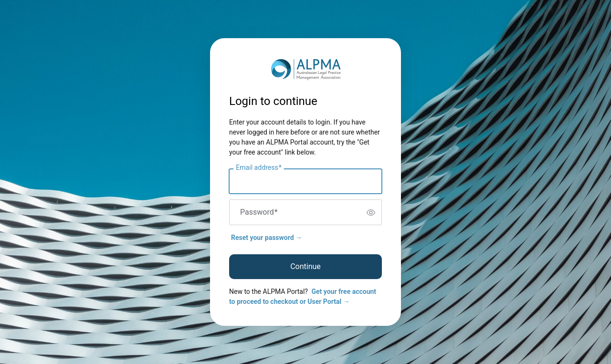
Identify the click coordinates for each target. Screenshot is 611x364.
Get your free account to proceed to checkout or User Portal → (303, 296)
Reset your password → (267, 238)
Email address (258, 168)
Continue (305, 266)
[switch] (371, 212)
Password (259, 212)
